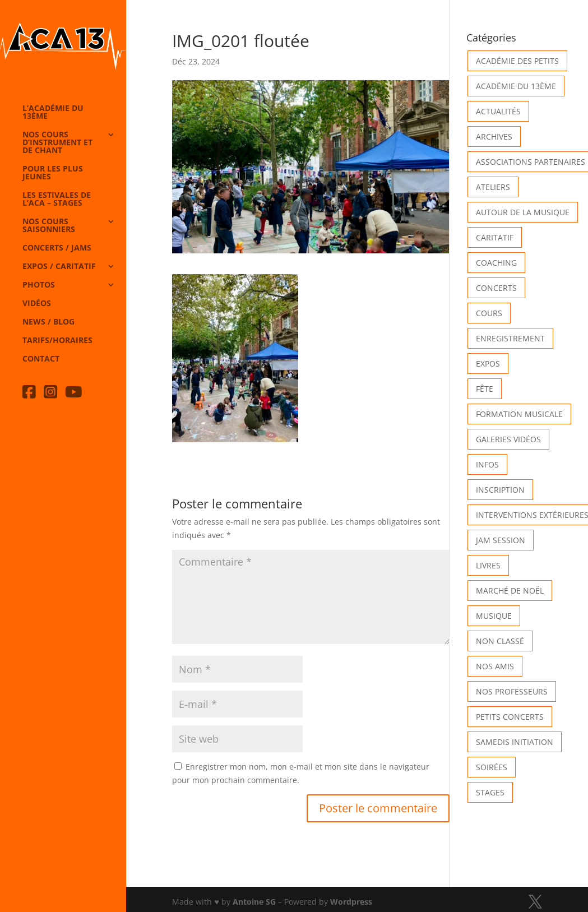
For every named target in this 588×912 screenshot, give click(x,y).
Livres (488, 565)
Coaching (496, 263)
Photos (39, 285)
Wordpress (351, 902)
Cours (489, 313)
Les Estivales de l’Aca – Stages (57, 200)
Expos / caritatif (59, 267)
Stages (490, 792)
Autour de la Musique (523, 212)
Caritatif (495, 237)
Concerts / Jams (57, 248)
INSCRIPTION (500, 490)
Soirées (492, 767)
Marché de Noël (510, 591)
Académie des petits (517, 61)
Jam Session (501, 540)
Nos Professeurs (512, 691)
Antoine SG (254, 902)
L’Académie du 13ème (53, 113)
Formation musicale (519, 414)
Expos (488, 364)
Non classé (500, 641)
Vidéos (37, 304)
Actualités (498, 111)
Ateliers (493, 187)
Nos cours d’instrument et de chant (57, 143)
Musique (494, 616)
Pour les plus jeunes (53, 173)
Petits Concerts (510, 717)
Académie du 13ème (516, 86)
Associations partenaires (531, 162)
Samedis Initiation (515, 742)
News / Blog (48, 322)
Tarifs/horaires (57, 341)
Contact (41, 359)
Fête (485, 389)
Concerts (496, 288)
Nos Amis (495, 666)
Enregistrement (510, 338)
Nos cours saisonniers (49, 226)
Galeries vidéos (508, 439)
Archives (494, 136)
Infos (487, 464)
